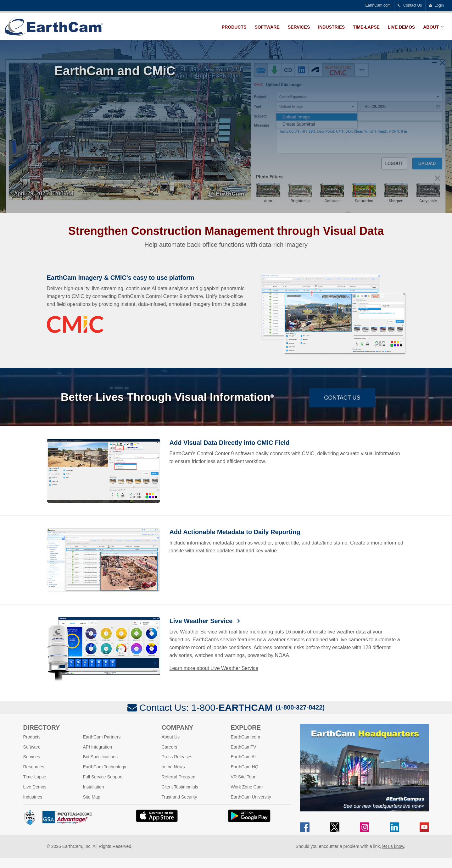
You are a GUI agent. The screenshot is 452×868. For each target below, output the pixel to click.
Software (267, 27)
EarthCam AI (243, 757)
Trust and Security (179, 797)
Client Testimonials (180, 787)
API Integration (98, 747)
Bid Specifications (100, 757)
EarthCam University (251, 797)
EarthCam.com (378, 5)
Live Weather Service (202, 621)
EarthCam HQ (245, 767)
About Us (171, 737)
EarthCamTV (244, 747)
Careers (170, 747)
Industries (331, 27)
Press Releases (177, 757)
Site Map (92, 797)
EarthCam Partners (102, 737)
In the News (173, 767)
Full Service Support (103, 777)
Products (234, 27)
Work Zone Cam (247, 787)
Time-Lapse (366, 27)
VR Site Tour (243, 777)
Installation (94, 787)
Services (299, 27)
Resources (34, 767)
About (431, 27)
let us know (393, 846)
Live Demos (401, 27)
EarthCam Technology (105, 767)
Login (436, 5)
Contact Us (410, 5)
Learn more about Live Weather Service (214, 668)
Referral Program (179, 777)
